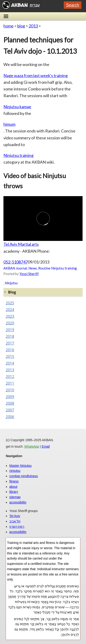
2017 (10, 343)
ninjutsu (15, 471)
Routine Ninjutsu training (58, 268)
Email (46, 446)
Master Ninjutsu (21, 466)
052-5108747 (16, 262)
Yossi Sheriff (29, 274)
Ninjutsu (11, 283)
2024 (10, 310)
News (33, 268)
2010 (10, 390)
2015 (10, 356)
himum (9, 124)
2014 (10, 363)
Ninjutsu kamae (17, 107)
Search (73, 5)
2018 (10, 336)
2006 (10, 417)
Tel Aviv (15, 516)
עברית (35, 5)
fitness (14, 481)
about (13, 487)
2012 (10, 377)
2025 (10, 303)
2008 (10, 403)
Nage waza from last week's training (36, 75)
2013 (33, 26)
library (14, 492)
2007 (10, 410)
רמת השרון (17, 527)
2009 (10, 397)
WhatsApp (32, 446)
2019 (10, 330)
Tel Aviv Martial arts (21, 244)
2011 (10, 383)
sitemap (15, 497)
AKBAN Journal (15, 268)
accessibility (18, 502)
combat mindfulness (24, 476)
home (8, 26)
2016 (10, 350)
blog (21, 26)
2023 (10, 316)
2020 (10, 323)
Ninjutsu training (18, 155)
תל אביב (15, 521)
